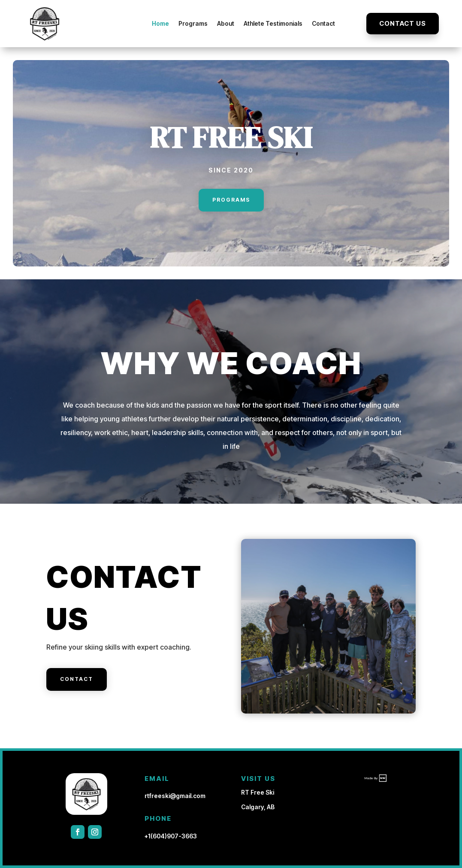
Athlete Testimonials (273, 23)
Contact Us (403, 23)
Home (160, 23)
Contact (323, 23)
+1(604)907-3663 (171, 836)
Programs (193, 23)
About (226, 23)
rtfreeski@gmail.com (175, 796)
